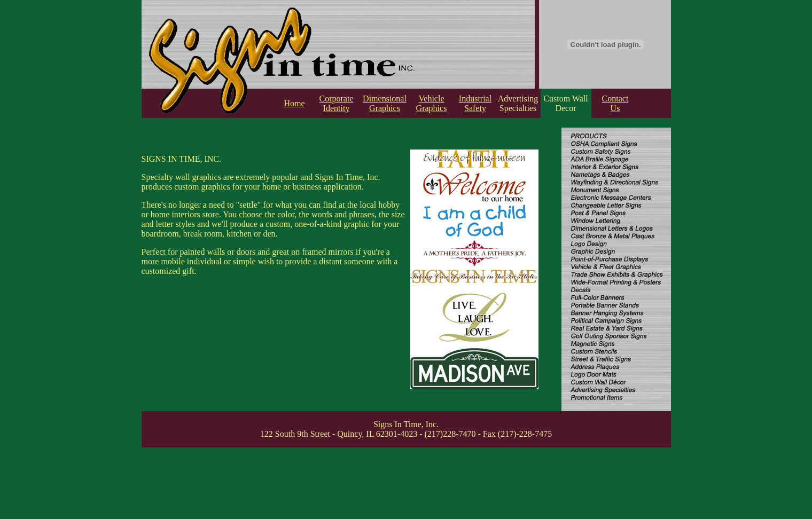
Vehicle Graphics (432, 103)
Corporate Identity (337, 103)
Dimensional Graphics (385, 103)
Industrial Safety (475, 103)
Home (294, 103)
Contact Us (615, 103)
